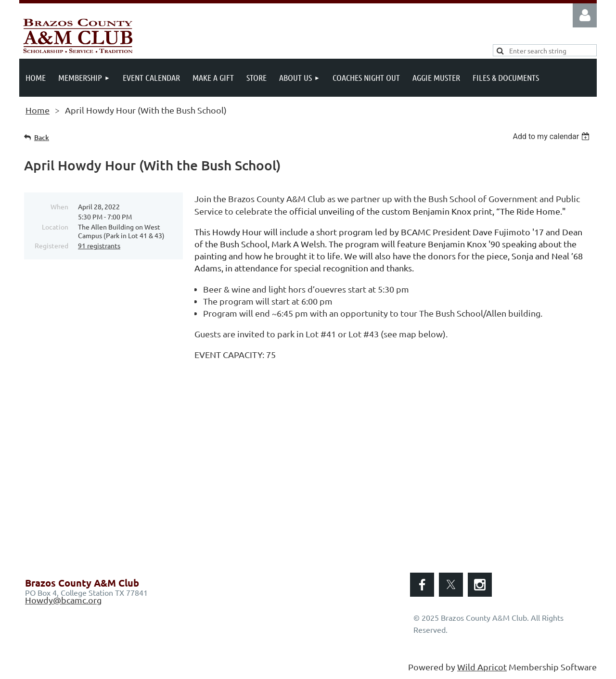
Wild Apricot (482, 667)
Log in (585, 15)
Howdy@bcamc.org (63, 600)
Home (38, 110)
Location (55, 227)
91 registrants (99, 245)
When (59, 206)
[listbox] (552, 136)
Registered (51, 245)
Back (42, 137)
